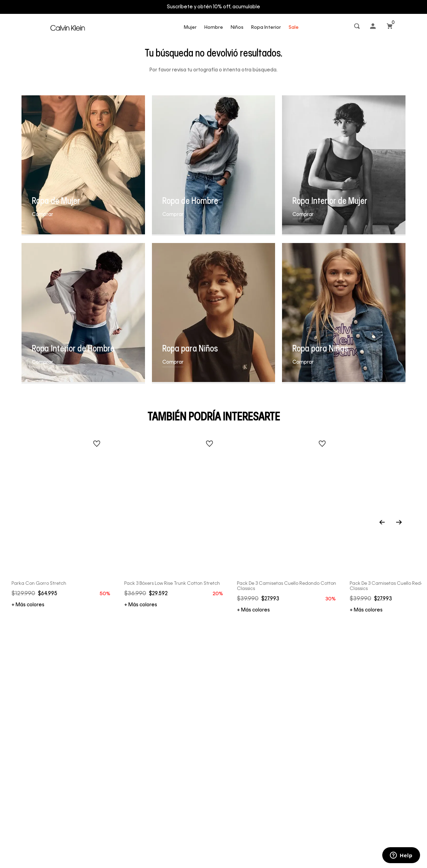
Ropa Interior (266, 28)
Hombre (214, 28)
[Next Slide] (399, 523)
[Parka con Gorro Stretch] (62, 514)
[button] (358, 28)
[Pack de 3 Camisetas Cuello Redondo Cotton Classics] (287, 517)
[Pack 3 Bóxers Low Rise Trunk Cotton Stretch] (174, 514)
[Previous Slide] (390, 523)
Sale (294, 28)
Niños (237, 28)
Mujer (190, 28)
